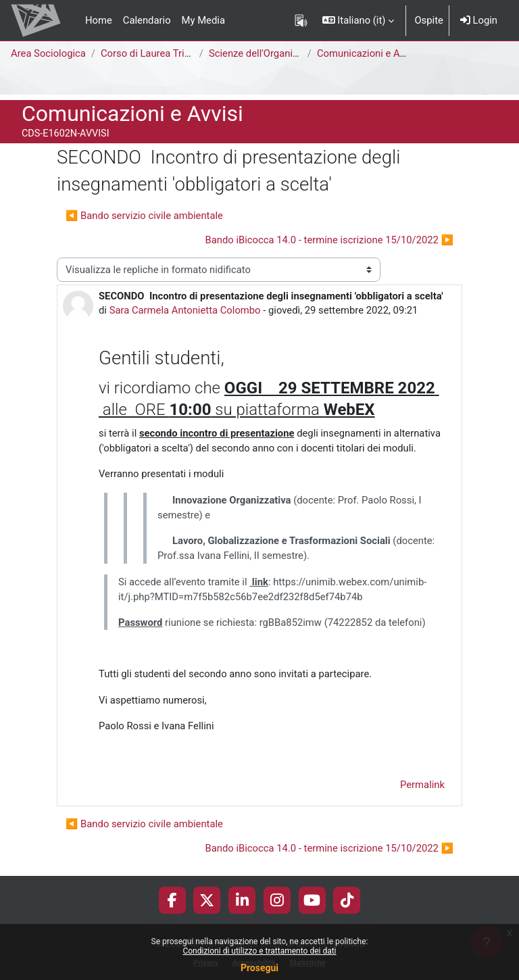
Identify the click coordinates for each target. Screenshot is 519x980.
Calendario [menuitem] (147, 20)
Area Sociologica (48, 53)
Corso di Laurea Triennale (157, 53)
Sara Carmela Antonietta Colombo (185, 310)
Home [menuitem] (99, 20)
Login (479, 20)
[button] (359, 20)
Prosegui (259, 968)
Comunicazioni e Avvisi (368, 53)
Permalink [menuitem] (422, 785)
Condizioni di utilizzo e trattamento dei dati (259, 951)
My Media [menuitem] (203, 20)
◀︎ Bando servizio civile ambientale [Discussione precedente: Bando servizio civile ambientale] (144, 216)
